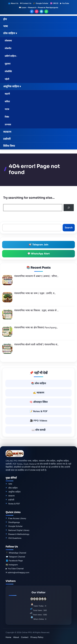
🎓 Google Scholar (41, 3)
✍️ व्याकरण (39, 393)
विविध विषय (9, 146)
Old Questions (15, 538)
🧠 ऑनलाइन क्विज (38, 402)
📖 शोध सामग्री (39, 430)
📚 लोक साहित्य (38, 383)
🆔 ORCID (54, 3)
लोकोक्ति (8, 71)
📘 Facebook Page (14, 561)
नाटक (7, 109)
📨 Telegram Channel (15, 557)
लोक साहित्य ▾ (10, 33)
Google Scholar (15, 526)
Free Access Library (17, 518)
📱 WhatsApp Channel (16, 553)
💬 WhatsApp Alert (38, 254)
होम (5, 19)
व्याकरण (7, 132)
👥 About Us (13, 3)
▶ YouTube (65, 3)
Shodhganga (14, 522)
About (16, 637)
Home (8, 637)
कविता (7, 102)
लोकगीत (8, 48)
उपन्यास (8, 125)
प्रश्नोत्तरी (7, 139)
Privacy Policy (37, 637)
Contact (25, 637)
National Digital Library (19, 530)
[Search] (69, 208)
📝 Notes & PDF (39, 411)
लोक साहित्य (13, 488)
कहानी (7, 94)
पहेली (7, 79)
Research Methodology (19, 534)
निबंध (7, 117)
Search (69, 228)
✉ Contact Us (26, 3)
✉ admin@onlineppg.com (17, 573)
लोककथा (8, 41)
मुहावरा (8, 64)
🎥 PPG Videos (39, 421)
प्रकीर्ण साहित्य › (11, 56)
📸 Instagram (12, 565)
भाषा (5, 26)
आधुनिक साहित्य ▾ (12, 86)
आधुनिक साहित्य (14, 492)
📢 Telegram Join (38, 245)
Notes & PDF (14, 504)
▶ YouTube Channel (15, 569)
